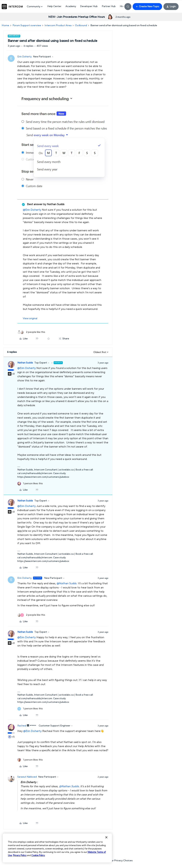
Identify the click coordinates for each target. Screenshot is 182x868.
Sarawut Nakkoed (27, 777)
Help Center (54, 6)
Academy (71, 6)
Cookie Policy (38, 855)
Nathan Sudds (25, 363)
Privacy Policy (20, 855)
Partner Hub (109, 6)
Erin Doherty (24, 57)
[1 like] (30, 484)
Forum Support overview (27, 25)
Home (5, 25)
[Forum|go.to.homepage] (12, 7)
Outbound (81, 25)
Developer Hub (89, 6)
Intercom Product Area (58, 25)
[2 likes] (31, 332)
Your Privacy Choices (119, 861)
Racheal (22, 726)
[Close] (106, 837)
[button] (147, 7)
